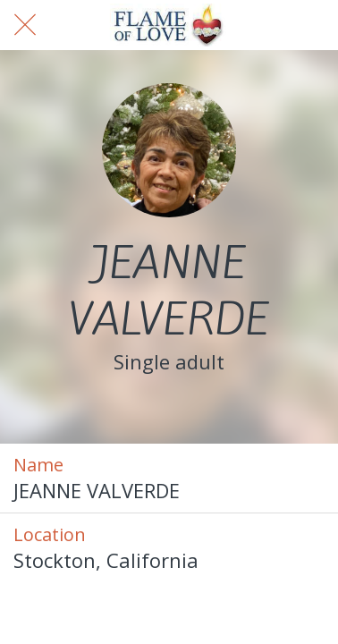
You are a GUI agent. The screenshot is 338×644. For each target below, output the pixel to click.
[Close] (25, 25)
